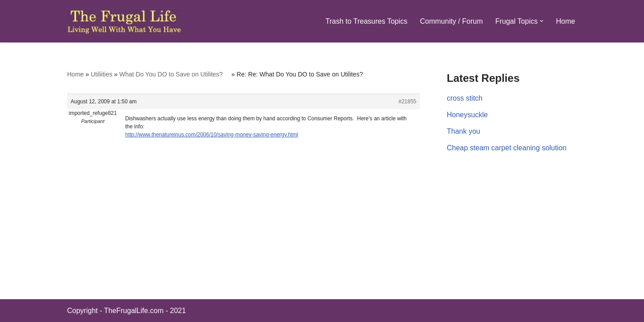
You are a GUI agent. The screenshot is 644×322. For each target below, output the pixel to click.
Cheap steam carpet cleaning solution (507, 148)
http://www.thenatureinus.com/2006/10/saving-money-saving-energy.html (212, 135)
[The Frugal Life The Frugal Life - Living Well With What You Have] (125, 21)
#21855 (407, 102)
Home (566, 21)
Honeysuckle (467, 115)
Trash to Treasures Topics (366, 21)
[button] (542, 21)
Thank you (464, 131)
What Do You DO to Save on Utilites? (175, 74)
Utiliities (102, 74)
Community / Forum (451, 21)
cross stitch (465, 98)
